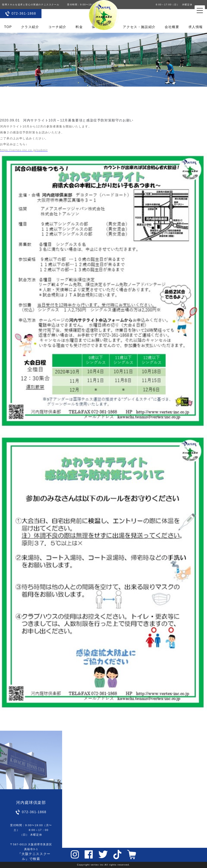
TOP (8, 27)
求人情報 (196, 27)
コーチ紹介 (57, 27)
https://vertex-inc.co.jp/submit (24, 150)
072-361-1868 (24, 14)
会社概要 (172, 27)
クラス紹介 (30, 27)
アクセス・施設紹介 (139, 27)
